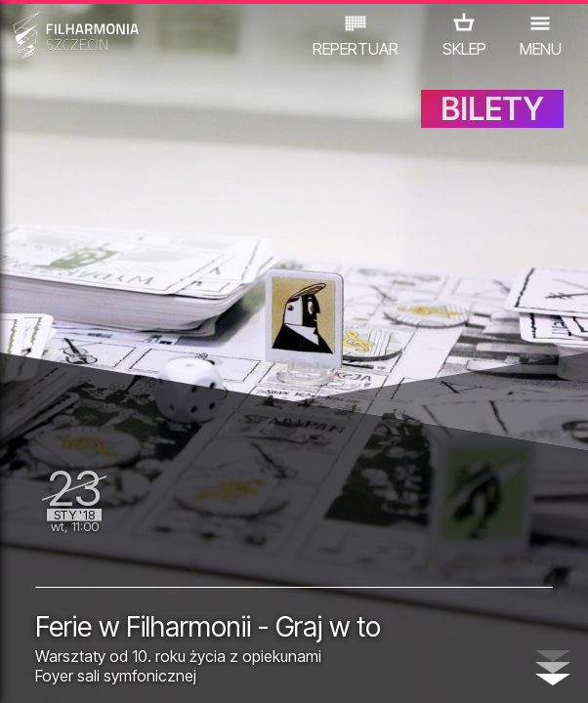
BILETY (492, 109)
